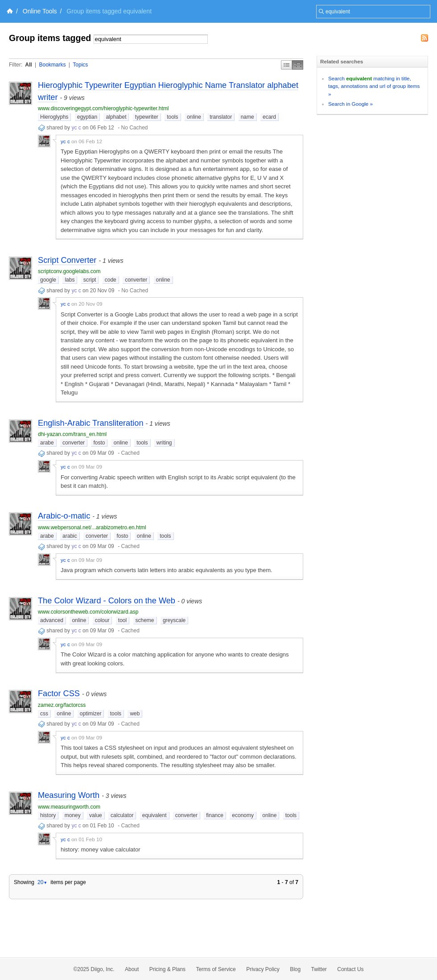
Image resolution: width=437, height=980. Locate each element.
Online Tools (40, 11)
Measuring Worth (69, 795)
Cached (130, 453)
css (44, 714)
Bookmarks (52, 65)
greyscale (174, 620)
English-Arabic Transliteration (91, 423)
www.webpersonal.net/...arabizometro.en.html (92, 527)
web (135, 714)
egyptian (87, 117)
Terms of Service (216, 969)
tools (172, 117)
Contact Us (350, 969)
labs (70, 280)
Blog (295, 969)
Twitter (319, 969)
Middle (298, 65)
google (48, 280)
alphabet (116, 117)
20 (42, 882)
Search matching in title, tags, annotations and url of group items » (374, 86)
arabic (70, 536)
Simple (287, 65)
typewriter (147, 117)
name (247, 117)
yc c (76, 128)
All (28, 65)
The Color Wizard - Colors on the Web (107, 601)
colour (102, 620)
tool (122, 620)
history (48, 815)
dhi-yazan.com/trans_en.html (72, 434)
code (111, 280)
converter (136, 280)
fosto (99, 443)
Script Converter (67, 260)
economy (243, 815)
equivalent (155, 815)
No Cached (134, 128)
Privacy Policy (263, 969)
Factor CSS (59, 693)
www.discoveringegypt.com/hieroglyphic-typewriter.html (103, 108)
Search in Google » (350, 104)
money (73, 815)
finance (215, 815)
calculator (122, 815)
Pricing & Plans (167, 969)
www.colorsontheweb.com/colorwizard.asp (88, 612)
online (194, 117)
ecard (269, 117)
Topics (80, 65)
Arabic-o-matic (64, 516)
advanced (52, 620)
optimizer (91, 714)
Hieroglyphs (54, 117)
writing (164, 443)
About (132, 969)
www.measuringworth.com (69, 807)
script (90, 280)
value (96, 815)
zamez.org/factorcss (62, 705)
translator (221, 117)
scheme (145, 620)
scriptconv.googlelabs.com (69, 271)
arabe (47, 443)
